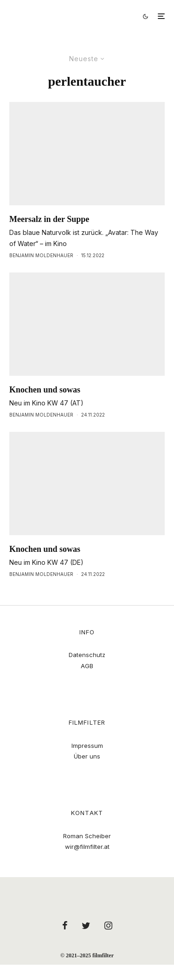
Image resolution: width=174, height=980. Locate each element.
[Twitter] (86, 925)
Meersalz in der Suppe (49, 219)
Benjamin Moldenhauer (41, 255)
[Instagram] (108, 925)
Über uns (87, 756)
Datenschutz (87, 655)
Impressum (87, 746)
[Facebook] (65, 925)
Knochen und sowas (45, 390)
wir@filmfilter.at (87, 847)
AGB (87, 666)
